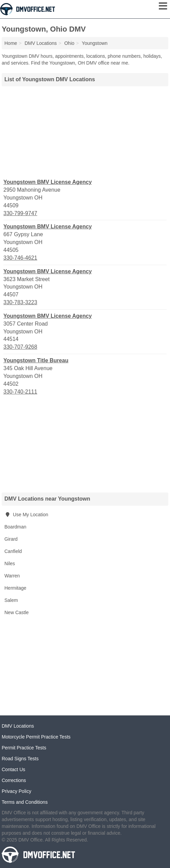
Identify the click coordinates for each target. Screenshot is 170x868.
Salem (11, 600)
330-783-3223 (20, 302)
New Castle (17, 612)
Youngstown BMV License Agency (48, 182)
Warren (12, 576)
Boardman (15, 527)
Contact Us (13, 769)
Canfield (13, 551)
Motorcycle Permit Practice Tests (36, 737)
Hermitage (15, 588)
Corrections (14, 780)
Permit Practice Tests (24, 748)
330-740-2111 (20, 392)
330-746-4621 (20, 258)
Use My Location (26, 515)
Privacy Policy (16, 791)
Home (11, 43)
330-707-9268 (20, 347)
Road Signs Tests (20, 759)
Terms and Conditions (25, 802)
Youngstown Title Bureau (36, 360)
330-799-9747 (20, 213)
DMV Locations (18, 726)
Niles (10, 563)
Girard (11, 539)
